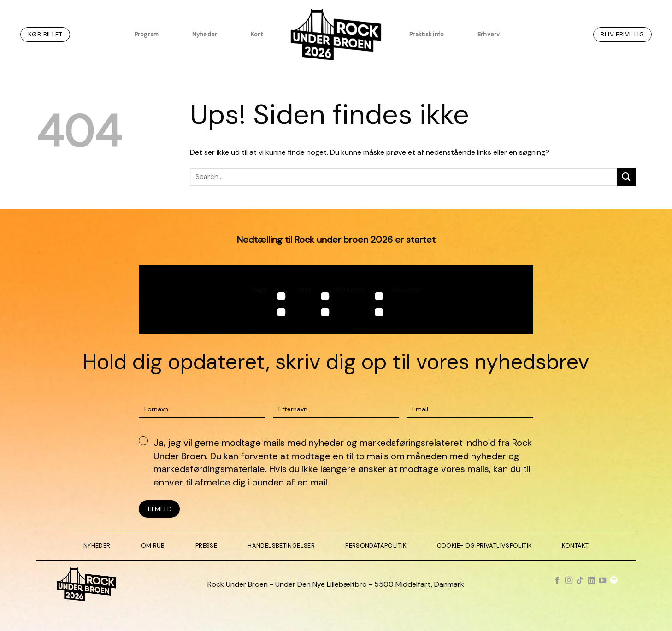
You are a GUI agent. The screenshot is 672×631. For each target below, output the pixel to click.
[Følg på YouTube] (602, 581)
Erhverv (489, 34)
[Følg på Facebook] (557, 581)
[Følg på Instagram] (569, 581)
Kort (257, 34)
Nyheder (205, 34)
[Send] (626, 177)
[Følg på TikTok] (580, 581)
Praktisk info (427, 34)
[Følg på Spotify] (614, 581)
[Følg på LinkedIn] (591, 581)
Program (147, 34)
